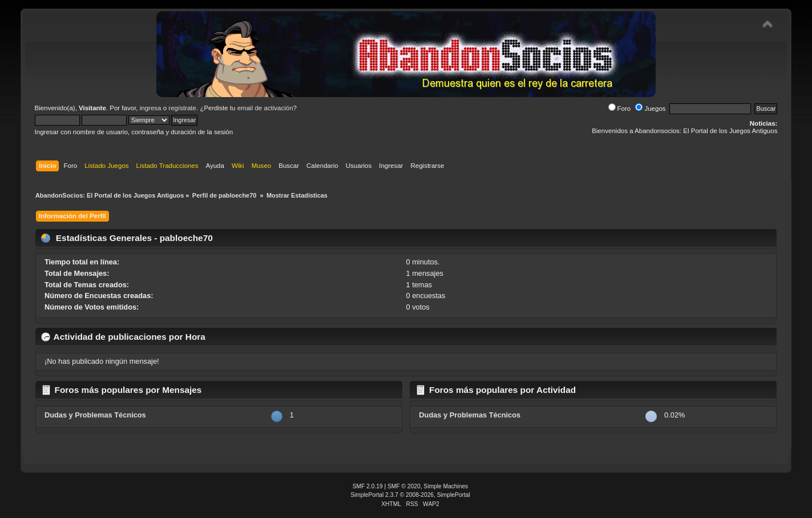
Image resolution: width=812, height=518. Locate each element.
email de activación (265, 108)
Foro (620, 109)
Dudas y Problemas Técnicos (95, 415)
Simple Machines (446, 486)
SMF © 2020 (404, 486)
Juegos (650, 109)
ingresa (151, 108)
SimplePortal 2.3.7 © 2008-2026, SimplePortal (410, 495)
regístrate (182, 108)
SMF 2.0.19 (368, 486)
